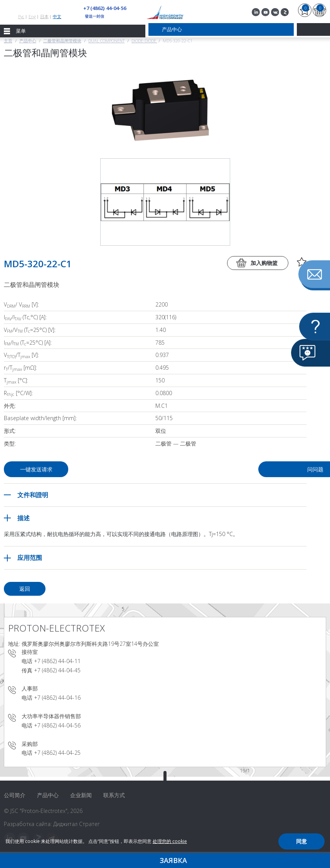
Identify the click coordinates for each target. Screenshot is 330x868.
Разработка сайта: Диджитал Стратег (52, 824)
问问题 (246, 469)
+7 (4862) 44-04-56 (104, 8)
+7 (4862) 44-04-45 (57, 670)
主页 (8, 41)
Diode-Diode (144, 41)
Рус (21, 16)
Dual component (106, 41)
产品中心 (28, 41)
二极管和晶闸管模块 (62, 41)
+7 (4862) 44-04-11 (57, 661)
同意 (301, 841)
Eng (32, 16)
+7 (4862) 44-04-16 (57, 698)
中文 (57, 16)
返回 (25, 589)
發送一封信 (94, 16)
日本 (44, 16)
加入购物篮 (264, 263)
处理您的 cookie (170, 841)
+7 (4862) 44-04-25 (57, 753)
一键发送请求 (38, 469)
